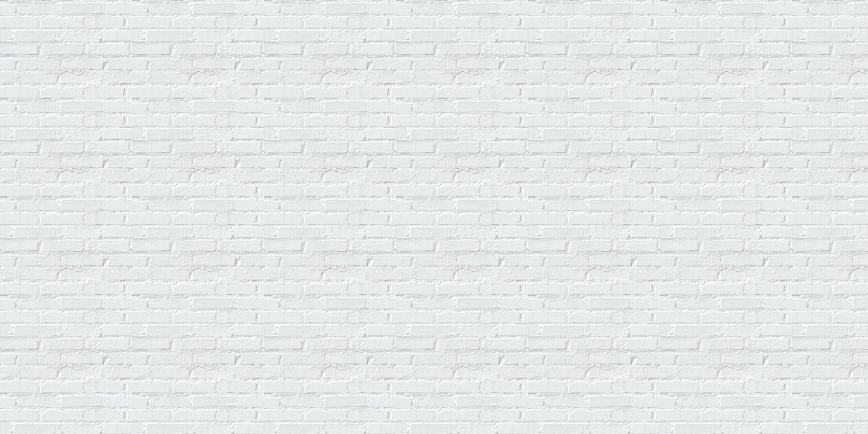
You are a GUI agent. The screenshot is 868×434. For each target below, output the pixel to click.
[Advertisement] (224, 32)
